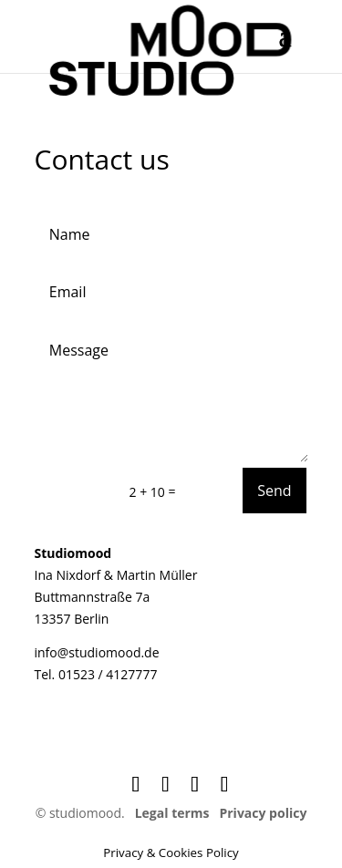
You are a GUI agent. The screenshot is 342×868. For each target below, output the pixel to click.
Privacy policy (263, 813)
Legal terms (172, 813)
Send (274, 491)
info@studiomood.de (97, 652)
